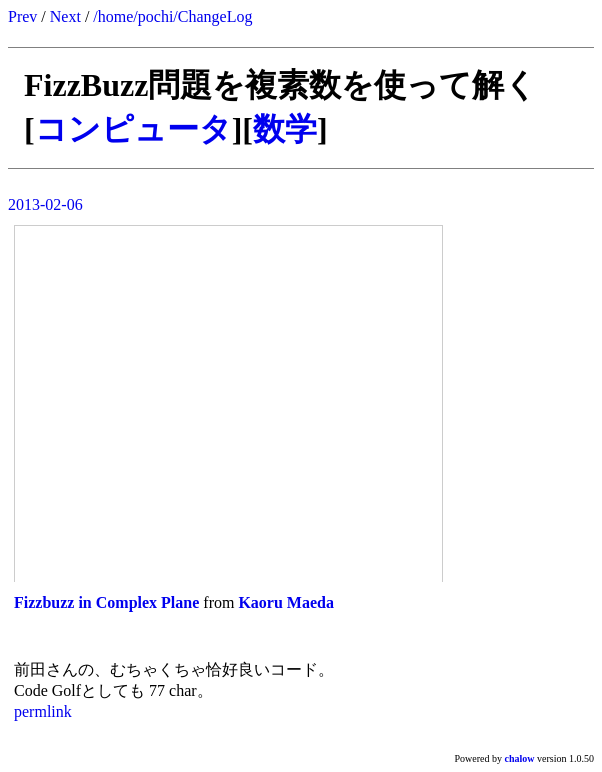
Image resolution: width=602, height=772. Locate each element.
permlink (43, 711)
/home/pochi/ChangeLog (172, 16)
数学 (285, 129)
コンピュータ (133, 129)
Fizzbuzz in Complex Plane (106, 602)
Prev (22, 16)
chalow (520, 758)
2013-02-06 (45, 204)
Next (65, 16)
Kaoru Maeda (286, 602)
